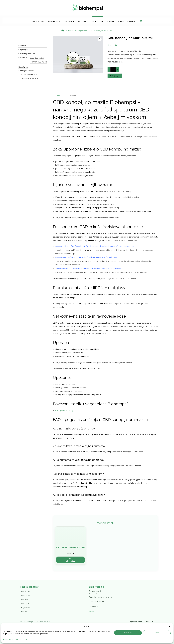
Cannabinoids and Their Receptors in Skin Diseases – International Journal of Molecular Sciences (95, 248)
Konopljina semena (26, 72)
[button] (170, 626)
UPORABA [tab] (74, 97)
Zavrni (157, 633)
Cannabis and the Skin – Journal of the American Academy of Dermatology (86, 259)
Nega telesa (23, 68)
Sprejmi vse (128, 633)
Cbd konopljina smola (27, 55)
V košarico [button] (70, 574)
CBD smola (25, 613)
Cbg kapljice (23, 51)
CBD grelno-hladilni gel (65, 412)
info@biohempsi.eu (97, 614)
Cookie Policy (8, 639)
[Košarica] (141, 21)
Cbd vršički (23, 59)
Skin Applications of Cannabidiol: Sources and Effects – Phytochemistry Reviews (88, 270)
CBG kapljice (26, 609)
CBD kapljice (26, 605)
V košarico (118, 77)
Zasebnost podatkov (22, 639)
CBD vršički (25, 617)
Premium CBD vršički (38, 63)
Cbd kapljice (23, 47)
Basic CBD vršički (37, 59)
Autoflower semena (29, 76)
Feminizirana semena (29, 80)
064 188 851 (94, 619)
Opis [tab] (59, 97)
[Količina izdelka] (113, 71)
